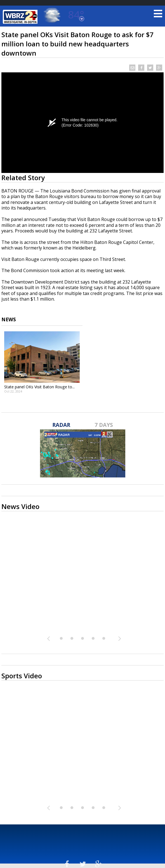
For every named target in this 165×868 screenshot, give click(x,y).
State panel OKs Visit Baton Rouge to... (39, 387)
